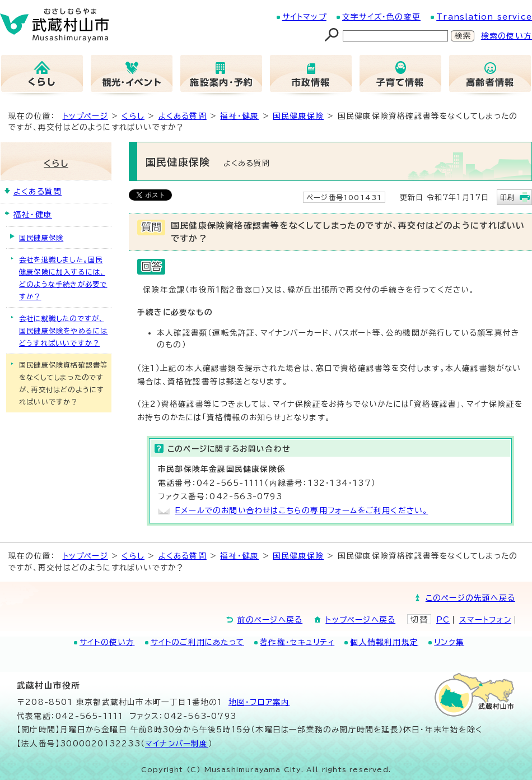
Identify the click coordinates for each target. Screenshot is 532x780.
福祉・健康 (239, 116)
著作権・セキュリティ (297, 642)
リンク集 (449, 642)
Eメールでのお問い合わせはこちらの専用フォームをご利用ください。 (301, 510)
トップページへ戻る (360, 620)
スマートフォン (485, 620)
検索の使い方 (507, 36)
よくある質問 (183, 116)
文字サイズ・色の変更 (381, 17)
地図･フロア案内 (259, 702)
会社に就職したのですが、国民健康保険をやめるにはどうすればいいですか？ (63, 331)
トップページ (85, 116)
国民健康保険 (298, 116)
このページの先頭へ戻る (470, 598)
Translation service (484, 17)
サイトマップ (304, 17)
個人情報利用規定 (384, 642)
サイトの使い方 (107, 642)
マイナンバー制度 (177, 744)
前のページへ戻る (270, 620)
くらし (133, 116)
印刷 (507, 197)
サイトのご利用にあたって (197, 642)
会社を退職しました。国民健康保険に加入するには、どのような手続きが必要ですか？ (63, 278)
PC (443, 620)
